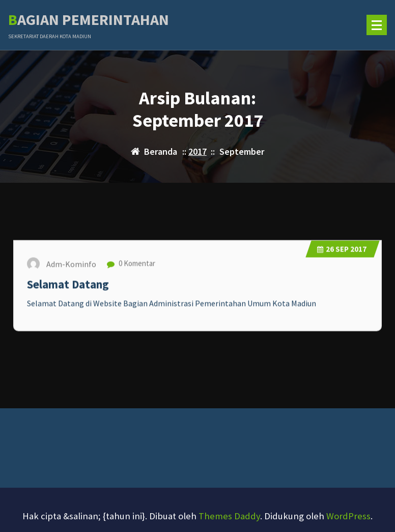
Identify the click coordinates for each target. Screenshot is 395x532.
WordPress (348, 516)
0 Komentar (131, 268)
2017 (197, 151)
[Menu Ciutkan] (377, 25)
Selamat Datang (68, 288)
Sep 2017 (342, 253)
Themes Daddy (229, 516)
